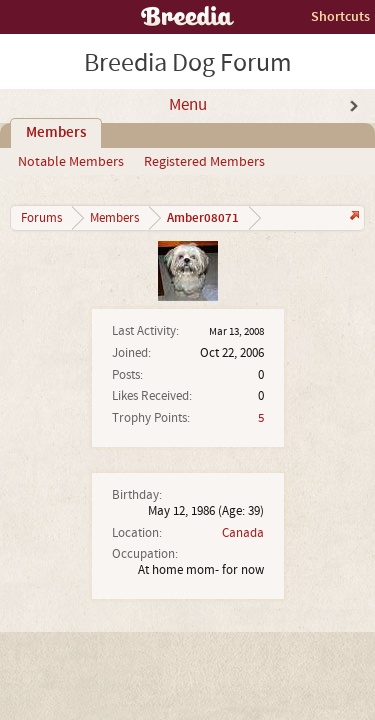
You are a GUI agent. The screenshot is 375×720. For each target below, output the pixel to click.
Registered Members (204, 162)
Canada (243, 533)
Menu (188, 105)
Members (56, 133)
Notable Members (71, 162)
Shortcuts (340, 16)
